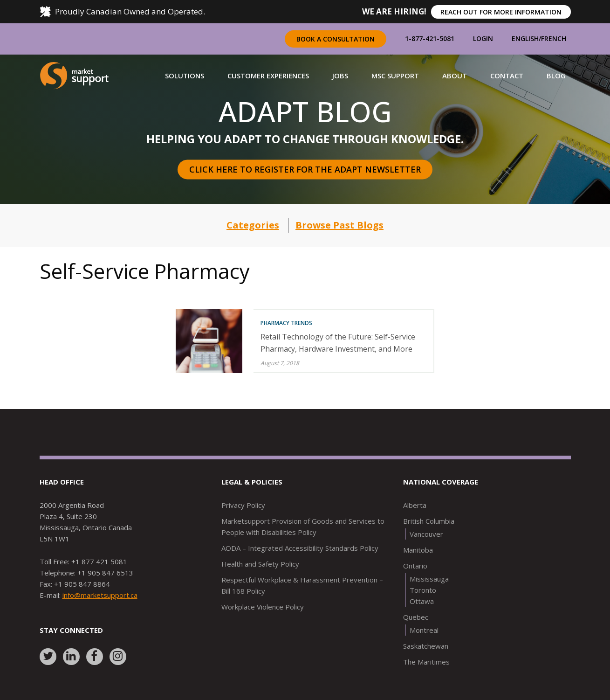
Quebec (416, 617)
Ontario (415, 566)
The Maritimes (426, 662)
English (525, 38)
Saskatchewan (426, 646)
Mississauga (429, 579)
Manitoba (418, 550)
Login (483, 38)
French (554, 38)
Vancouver (426, 534)
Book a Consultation (336, 39)
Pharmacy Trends (286, 323)
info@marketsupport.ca (100, 595)
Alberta (415, 505)
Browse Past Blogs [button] (339, 225)
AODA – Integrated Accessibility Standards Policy (300, 548)
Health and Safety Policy (260, 564)
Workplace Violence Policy (263, 607)
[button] (185, 76)
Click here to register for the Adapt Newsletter (305, 169)
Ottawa (422, 601)
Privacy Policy (243, 505)
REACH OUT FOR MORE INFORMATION (501, 12)
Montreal (424, 630)
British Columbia (429, 521)
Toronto (423, 590)
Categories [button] (253, 225)
